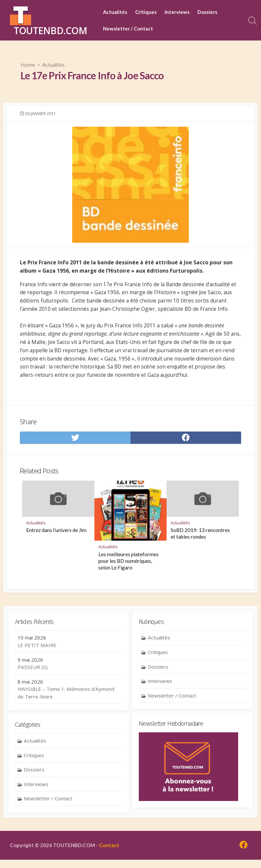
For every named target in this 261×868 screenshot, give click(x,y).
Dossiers (207, 12)
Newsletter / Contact (128, 29)
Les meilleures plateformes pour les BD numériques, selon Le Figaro (129, 568)
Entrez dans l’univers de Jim (56, 537)
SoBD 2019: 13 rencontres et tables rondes (200, 541)
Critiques (146, 12)
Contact (111, 853)
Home (28, 65)
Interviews (177, 12)
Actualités (115, 12)
